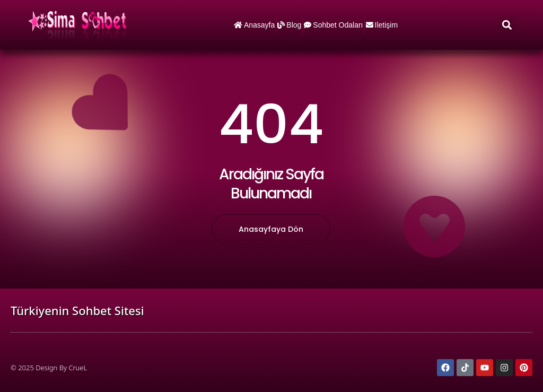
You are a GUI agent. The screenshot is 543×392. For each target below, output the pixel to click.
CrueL (78, 368)
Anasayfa (254, 25)
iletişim (382, 25)
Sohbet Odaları (333, 25)
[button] (507, 25)
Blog (289, 25)
